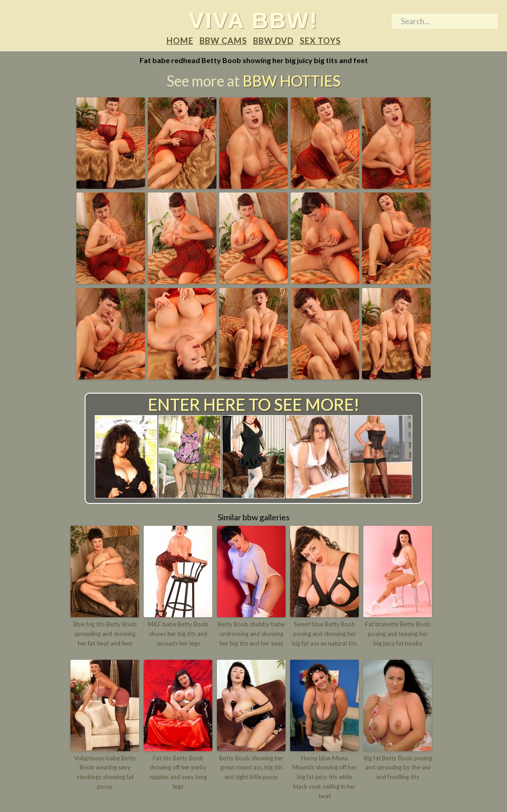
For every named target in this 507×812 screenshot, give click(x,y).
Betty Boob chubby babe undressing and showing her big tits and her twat (251, 634)
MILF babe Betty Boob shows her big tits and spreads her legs (178, 634)
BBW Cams (223, 41)
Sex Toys (320, 41)
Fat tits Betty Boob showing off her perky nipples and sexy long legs (178, 772)
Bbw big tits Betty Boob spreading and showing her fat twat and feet (105, 634)
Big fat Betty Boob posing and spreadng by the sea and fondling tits (398, 768)
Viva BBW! (254, 20)
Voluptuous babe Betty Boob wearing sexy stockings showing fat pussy (105, 772)
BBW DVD (273, 41)
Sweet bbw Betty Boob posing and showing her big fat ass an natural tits (324, 634)
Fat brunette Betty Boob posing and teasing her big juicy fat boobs (398, 634)
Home (180, 41)
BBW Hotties (291, 81)
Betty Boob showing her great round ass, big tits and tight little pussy (251, 768)
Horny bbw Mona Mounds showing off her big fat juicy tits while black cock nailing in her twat (324, 777)
